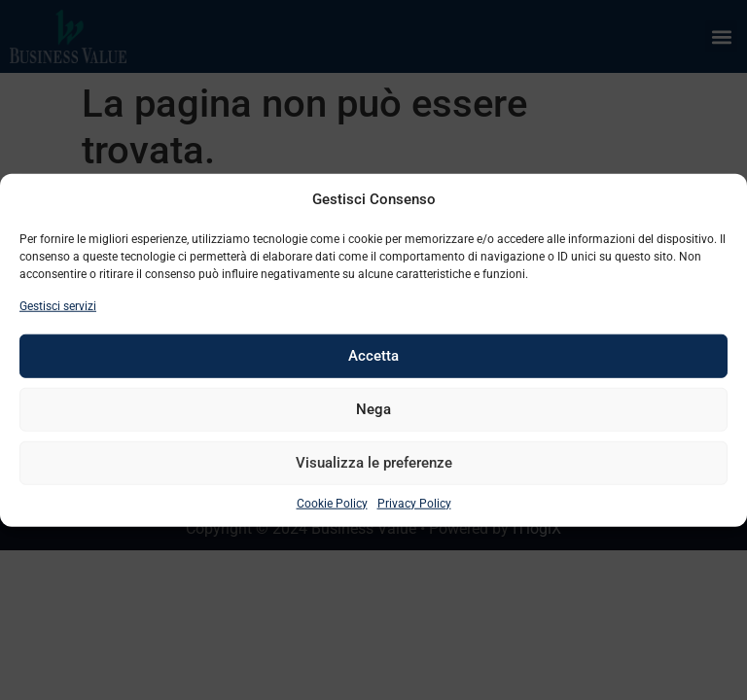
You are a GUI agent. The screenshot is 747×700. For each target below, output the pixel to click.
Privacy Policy (414, 503)
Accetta (373, 356)
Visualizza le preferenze (374, 463)
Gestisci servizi (58, 305)
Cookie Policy (332, 503)
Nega (373, 409)
